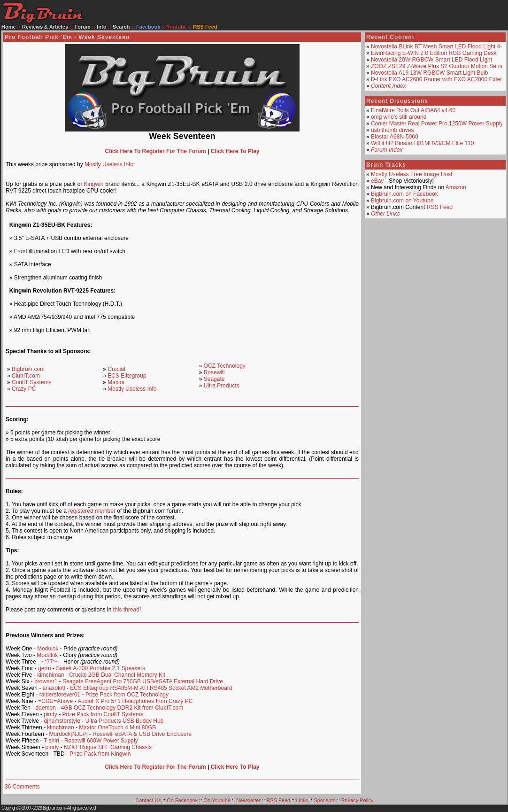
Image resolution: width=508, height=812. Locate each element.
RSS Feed (440, 207)
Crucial (116, 369)
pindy (50, 714)
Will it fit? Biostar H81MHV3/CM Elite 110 (422, 143)
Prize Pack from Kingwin (100, 754)
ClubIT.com (26, 376)
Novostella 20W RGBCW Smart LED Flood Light (431, 60)
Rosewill (214, 372)
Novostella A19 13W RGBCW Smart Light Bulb (429, 73)
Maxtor (116, 382)
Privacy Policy (357, 800)
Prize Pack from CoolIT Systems (103, 714)
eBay (377, 181)
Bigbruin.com (28, 369)
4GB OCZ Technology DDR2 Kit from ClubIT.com (122, 708)
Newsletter (248, 800)
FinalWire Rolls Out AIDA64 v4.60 (413, 110)
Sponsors (324, 800)
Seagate (214, 379)
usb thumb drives (392, 130)
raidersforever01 (60, 695)
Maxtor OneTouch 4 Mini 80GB (117, 727)
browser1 (46, 681)
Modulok (48, 649)
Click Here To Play (235, 151)
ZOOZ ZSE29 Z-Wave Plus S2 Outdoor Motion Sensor (439, 66)
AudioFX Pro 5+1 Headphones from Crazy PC (135, 701)
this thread (126, 610)
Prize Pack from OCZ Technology (127, 695)
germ (44, 668)
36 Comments (22, 787)
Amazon (456, 187)
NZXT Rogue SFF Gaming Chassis (108, 747)
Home (9, 27)
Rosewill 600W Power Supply (101, 741)
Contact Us (148, 800)
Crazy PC (24, 389)
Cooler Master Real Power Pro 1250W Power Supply (437, 124)
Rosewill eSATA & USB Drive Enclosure (142, 734)
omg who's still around (399, 117)
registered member (92, 511)
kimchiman (50, 675)
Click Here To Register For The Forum (155, 151)
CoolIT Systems (31, 382)
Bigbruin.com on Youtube (402, 201)
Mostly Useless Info (109, 164)
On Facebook (182, 800)
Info (101, 27)
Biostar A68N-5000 (395, 137)
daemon (46, 708)
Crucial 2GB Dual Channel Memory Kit (117, 675)
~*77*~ (50, 662)
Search (121, 27)
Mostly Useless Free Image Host (412, 174)
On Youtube (217, 800)
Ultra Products (222, 386)
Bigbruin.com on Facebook (404, 194)
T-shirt (51, 741)
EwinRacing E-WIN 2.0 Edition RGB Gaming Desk (434, 53)
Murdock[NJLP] (68, 734)
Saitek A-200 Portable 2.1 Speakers (100, 668)
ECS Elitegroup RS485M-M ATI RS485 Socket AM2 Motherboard (151, 688)
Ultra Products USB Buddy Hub (125, 721)
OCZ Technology (225, 366)
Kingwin (93, 184)
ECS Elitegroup (127, 376)
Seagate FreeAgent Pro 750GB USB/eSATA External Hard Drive (143, 681)
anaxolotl (54, 688)
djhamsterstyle (62, 721)
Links (302, 800)
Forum (83, 27)
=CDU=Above (55, 701)
